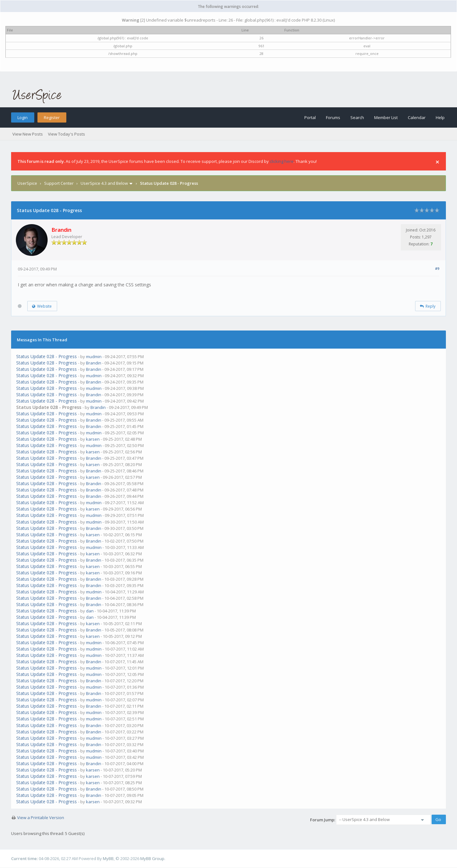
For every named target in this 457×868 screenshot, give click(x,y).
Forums (333, 117)
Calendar (417, 117)
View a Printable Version (41, 818)
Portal (310, 117)
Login (23, 117)
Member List (386, 117)
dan (90, 611)
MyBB (108, 858)
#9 (437, 268)
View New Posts (28, 134)
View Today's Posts (66, 134)
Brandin (94, 363)
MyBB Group (152, 858)
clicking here (282, 161)
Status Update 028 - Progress (46, 356)
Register (52, 117)
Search (357, 117)
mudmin (94, 357)
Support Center (59, 183)
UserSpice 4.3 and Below (104, 183)
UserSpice (27, 183)
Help (440, 117)
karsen (93, 439)
